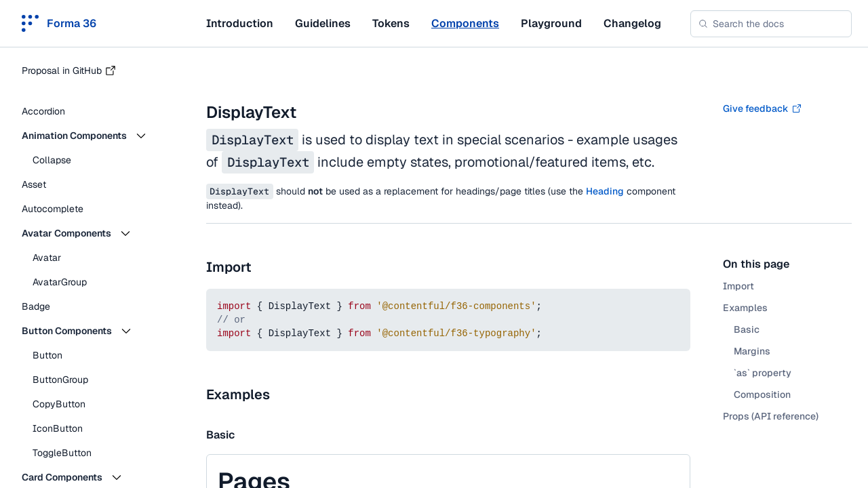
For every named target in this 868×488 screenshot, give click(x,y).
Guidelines (323, 23)
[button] (95, 136)
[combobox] (771, 24)
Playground (551, 23)
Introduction (240, 23)
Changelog (632, 23)
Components (465, 23)
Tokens (391, 23)
